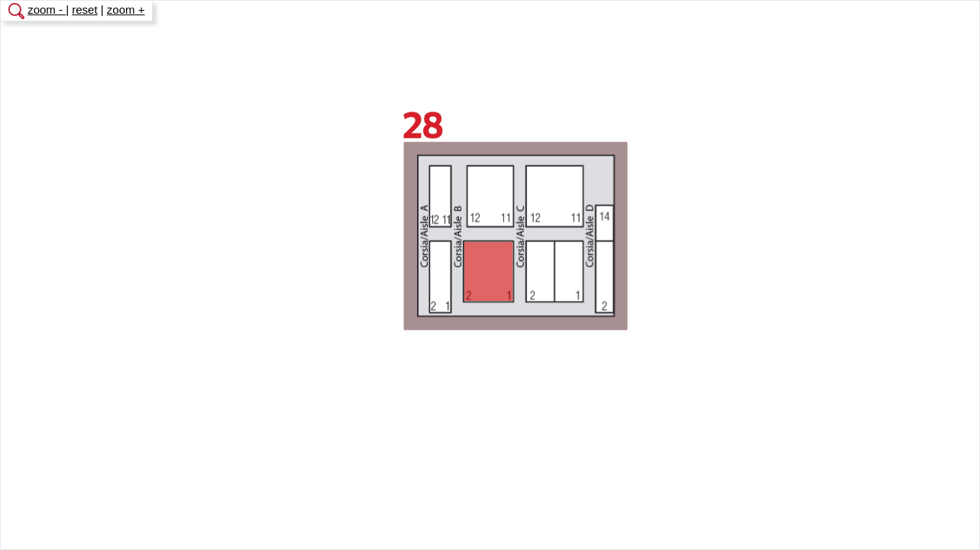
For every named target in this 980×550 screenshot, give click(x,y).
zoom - (47, 10)
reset (84, 10)
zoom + (126, 10)
